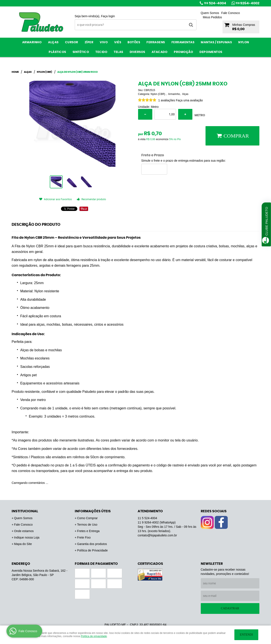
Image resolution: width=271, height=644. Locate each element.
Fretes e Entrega (88, 531)
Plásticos (57, 52)
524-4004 (215, 3)
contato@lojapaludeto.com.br (157, 535)
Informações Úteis (93, 511)
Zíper (89, 42)
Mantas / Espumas (216, 42)
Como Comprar (87, 518)
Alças (53, 42)
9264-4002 (248, 3)
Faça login (108, 16)
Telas (118, 52)
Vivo (104, 42)
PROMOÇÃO (183, 52)
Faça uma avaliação (189, 100)
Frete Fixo (84, 537)
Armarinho (32, 42)
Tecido (101, 52)
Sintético (81, 52)
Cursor (72, 42)
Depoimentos (211, 52)
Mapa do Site (23, 544)
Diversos (137, 52)
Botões (134, 42)
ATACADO (160, 52)
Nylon (244, 42)
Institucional (25, 511)
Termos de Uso (87, 525)
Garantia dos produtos (92, 544)
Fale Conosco (231, 13)
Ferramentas (183, 42)
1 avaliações (167, 100)
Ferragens (156, 42)
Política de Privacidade (92, 550)
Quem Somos (210, 13)
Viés (118, 42)
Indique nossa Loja (27, 537)
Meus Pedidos (213, 17)
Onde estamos (24, 531)
